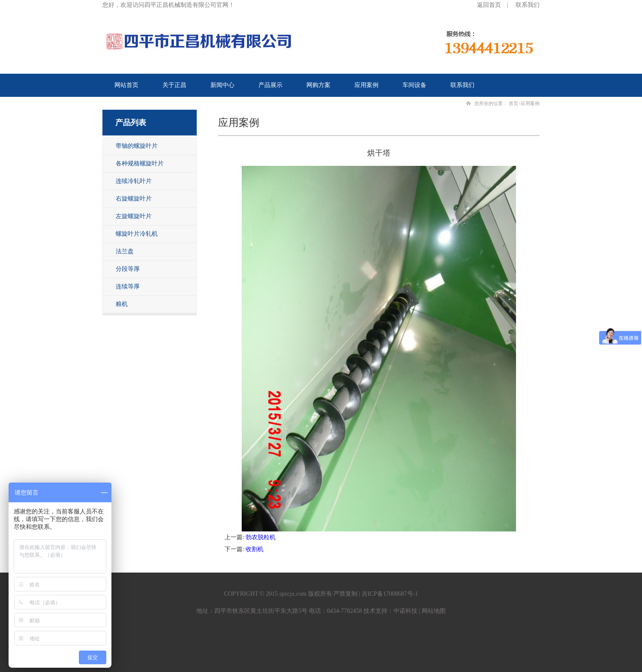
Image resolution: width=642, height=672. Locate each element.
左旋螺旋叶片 (134, 216)
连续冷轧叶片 (134, 181)
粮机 (122, 304)
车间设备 (414, 85)
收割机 (255, 549)
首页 (513, 103)
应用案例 (366, 85)
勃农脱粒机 (261, 537)
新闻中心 (222, 85)
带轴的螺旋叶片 (137, 146)
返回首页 (489, 5)
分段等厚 (128, 269)
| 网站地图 (432, 611)
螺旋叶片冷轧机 (137, 234)
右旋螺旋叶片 (134, 199)
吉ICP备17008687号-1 (390, 594)
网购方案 (318, 85)
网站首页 (126, 85)
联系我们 (528, 5)
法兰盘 (125, 251)
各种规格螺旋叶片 (140, 163)
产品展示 (270, 85)
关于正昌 (174, 85)
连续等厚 (128, 286)
